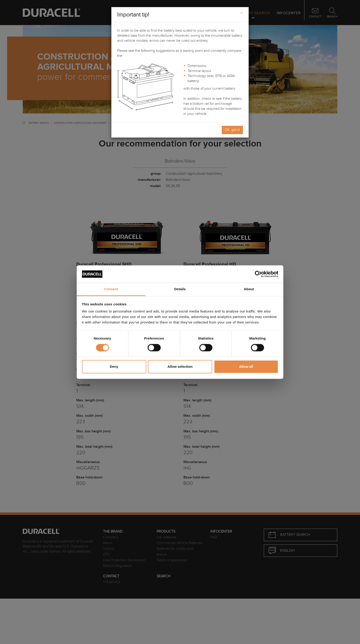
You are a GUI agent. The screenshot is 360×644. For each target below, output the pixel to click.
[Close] (242, 13)
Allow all (246, 367)
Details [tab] (180, 289)
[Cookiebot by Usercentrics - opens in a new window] (258, 274)
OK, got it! (232, 130)
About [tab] (249, 289)
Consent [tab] (111, 289)
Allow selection (180, 367)
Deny (114, 367)
